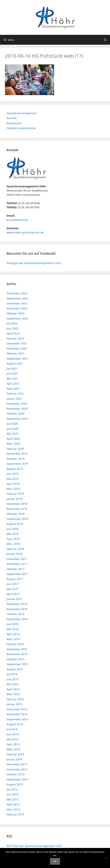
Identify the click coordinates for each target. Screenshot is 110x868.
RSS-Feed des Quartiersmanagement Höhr (34, 846)
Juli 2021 (12, 369)
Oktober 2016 (15, 614)
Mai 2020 (13, 434)
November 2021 (17, 348)
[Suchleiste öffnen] (105, 40)
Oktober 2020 (15, 414)
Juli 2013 (12, 789)
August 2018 (15, 524)
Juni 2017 (13, 584)
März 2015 (13, 694)
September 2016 (17, 619)
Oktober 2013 (15, 774)
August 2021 (15, 363)
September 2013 (17, 779)
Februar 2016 (15, 644)
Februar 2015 (15, 699)
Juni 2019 (13, 474)
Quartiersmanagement (22, 113)
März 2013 (13, 809)
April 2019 (13, 484)
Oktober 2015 (15, 659)
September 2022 (17, 318)
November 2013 (17, 769)
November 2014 (17, 714)
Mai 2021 (13, 379)
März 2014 (13, 749)
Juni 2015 (13, 679)
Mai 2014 (13, 739)
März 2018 (13, 544)
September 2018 (17, 519)
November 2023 (17, 293)
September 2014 (17, 719)
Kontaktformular (17, 220)
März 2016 (13, 639)
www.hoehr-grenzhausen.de (25, 232)
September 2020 (17, 419)
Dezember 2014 (17, 709)
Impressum (14, 123)
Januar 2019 (14, 499)
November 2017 (17, 564)
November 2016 (17, 609)
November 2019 (17, 454)
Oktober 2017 (15, 569)
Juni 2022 (13, 328)
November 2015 (17, 654)
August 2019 (15, 469)
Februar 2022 (15, 338)
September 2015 (17, 664)
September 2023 (17, 298)
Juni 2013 (13, 794)
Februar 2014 (15, 754)
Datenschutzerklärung (21, 128)
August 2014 (15, 724)
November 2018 (17, 509)
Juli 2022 (12, 323)
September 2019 (17, 464)
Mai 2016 (13, 629)
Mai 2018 (13, 534)
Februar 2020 (15, 449)
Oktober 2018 (15, 514)
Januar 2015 (14, 704)
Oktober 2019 (15, 459)
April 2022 (13, 333)
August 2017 (15, 579)
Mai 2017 (13, 589)
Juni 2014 (13, 734)
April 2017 (13, 594)
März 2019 (13, 489)
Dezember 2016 (17, 604)
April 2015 (13, 689)
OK (55, 861)
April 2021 (13, 383)
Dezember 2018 (17, 504)
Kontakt (12, 118)
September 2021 (17, 359)
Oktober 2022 (15, 313)
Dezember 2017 (17, 559)
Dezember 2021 (17, 343)
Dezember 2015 (17, 649)
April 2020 (13, 439)
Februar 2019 (15, 494)
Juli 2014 (12, 729)
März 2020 (13, 444)
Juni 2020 (13, 429)
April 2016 (13, 634)
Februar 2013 (15, 814)
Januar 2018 (14, 554)
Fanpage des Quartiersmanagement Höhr (34, 263)
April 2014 (13, 744)
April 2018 (13, 539)
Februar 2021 (15, 394)
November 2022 (17, 308)
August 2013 (15, 784)
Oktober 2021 (15, 353)
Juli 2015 (12, 674)
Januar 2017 (14, 599)
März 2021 (13, 389)
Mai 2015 (13, 684)
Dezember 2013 (17, 764)
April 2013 (13, 804)
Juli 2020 (12, 424)
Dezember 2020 (17, 404)
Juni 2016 (13, 624)
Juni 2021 (13, 373)
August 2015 (15, 669)
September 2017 (17, 574)
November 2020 (17, 409)
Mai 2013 (13, 799)
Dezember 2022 (17, 303)
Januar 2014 (14, 759)
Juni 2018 (13, 529)
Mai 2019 (13, 479)
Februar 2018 (15, 549)
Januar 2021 (14, 399)
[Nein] (106, 858)
